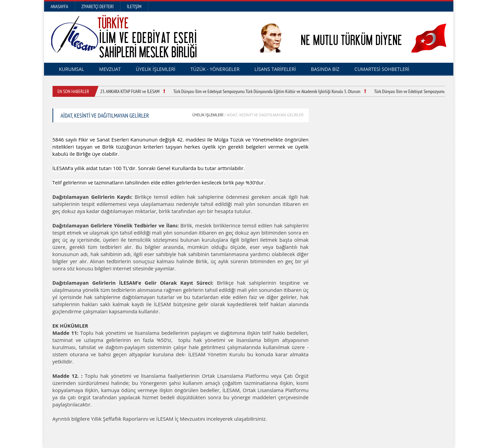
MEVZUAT (110, 69)
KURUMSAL (72, 69)
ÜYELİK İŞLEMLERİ (156, 69)
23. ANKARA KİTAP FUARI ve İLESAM (130, 91)
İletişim (134, 6)
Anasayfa (60, 6)
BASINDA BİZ (325, 69)
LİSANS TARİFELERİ (275, 69)
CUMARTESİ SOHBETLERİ (382, 69)
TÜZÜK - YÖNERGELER (215, 69)
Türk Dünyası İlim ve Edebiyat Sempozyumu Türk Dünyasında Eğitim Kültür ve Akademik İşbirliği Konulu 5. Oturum (267, 91)
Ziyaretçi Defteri (98, 6)
